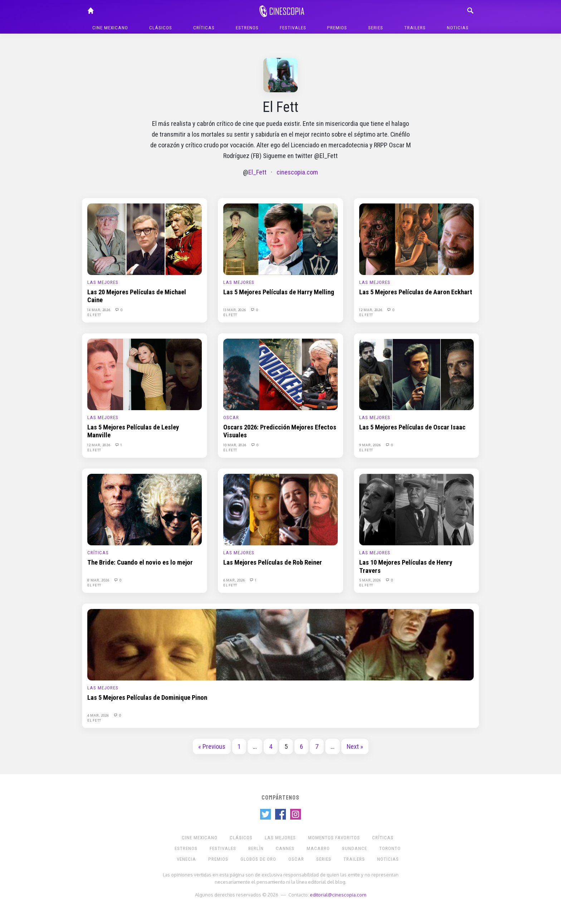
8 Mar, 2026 (99, 580)
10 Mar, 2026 (235, 445)
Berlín (256, 848)
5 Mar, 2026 (370, 580)
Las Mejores (103, 282)
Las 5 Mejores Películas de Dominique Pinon (147, 698)
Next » (355, 747)
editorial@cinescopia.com (338, 894)
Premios (337, 28)
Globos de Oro (258, 859)
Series (376, 28)
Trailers (415, 28)
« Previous (212, 747)
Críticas (204, 28)
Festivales (293, 28)
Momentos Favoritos (334, 838)
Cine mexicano (110, 28)
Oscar (231, 417)
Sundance (355, 848)
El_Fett (257, 172)
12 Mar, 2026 (371, 310)
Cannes (285, 848)
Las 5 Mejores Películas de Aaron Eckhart (416, 292)
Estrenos (247, 28)
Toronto (390, 848)
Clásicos (161, 28)
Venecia (186, 859)
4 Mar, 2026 (99, 715)
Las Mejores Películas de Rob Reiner (273, 562)
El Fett (94, 315)
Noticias (458, 28)
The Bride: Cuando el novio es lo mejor (140, 562)
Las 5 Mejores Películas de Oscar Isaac (412, 427)
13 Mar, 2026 (235, 310)
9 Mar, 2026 (370, 445)
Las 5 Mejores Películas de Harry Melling (279, 292)
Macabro (318, 848)
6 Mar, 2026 (235, 580)
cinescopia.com (297, 172)
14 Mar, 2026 (99, 310)
